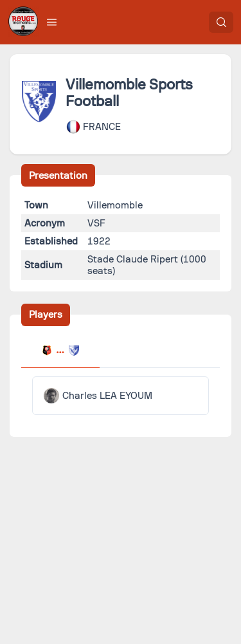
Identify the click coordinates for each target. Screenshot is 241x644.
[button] (52, 22)
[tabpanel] (121, 396)
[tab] (60, 352)
